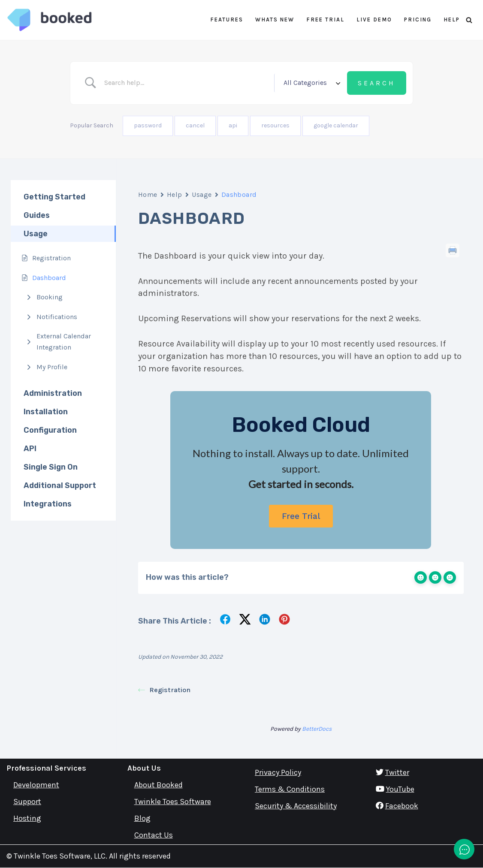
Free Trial (325, 20)
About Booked (158, 785)
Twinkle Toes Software (173, 802)
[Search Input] (186, 83)
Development (36, 785)
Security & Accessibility (296, 806)
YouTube (400, 789)
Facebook (402, 806)
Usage (202, 194)
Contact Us (154, 835)
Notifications (57, 317)
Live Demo (374, 20)
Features (227, 20)
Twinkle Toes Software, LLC (60, 856)
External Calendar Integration (64, 342)
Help (452, 20)
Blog (142, 818)
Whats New (275, 20)
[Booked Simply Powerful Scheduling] (49, 20)
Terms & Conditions (290, 789)
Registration (164, 690)
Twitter (397, 772)
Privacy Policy (278, 772)
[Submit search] (377, 83)
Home (148, 194)
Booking (50, 297)
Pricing (418, 20)
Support (27, 802)
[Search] (469, 20)
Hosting (27, 818)
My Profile (52, 367)
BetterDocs (317, 729)
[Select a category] (311, 83)
